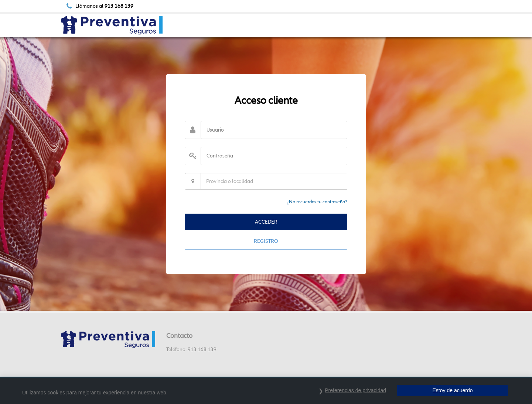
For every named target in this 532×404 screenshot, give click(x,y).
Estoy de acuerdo (453, 390)
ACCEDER (266, 222)
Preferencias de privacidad (355, 390)
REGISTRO (266, 241)
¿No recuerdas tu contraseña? (317, 202)
